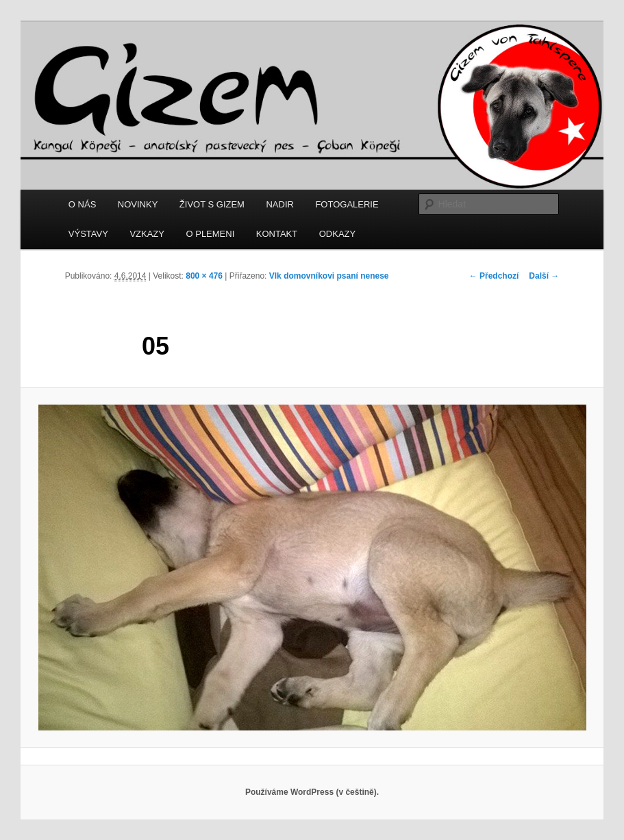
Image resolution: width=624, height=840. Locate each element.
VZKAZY (147, 234)
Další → (544, 276)
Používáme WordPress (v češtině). (312, 792)
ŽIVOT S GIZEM (212, 204)
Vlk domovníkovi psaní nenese (329, 276)
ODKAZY (337, 234)
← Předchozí (494, 276)
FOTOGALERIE (347, 204)
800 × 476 (204, 276)
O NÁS (82, 204)
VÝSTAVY (88, 234)
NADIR (279, 204)
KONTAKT (277, 234)
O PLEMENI (210, 234)
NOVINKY (138, 204)
